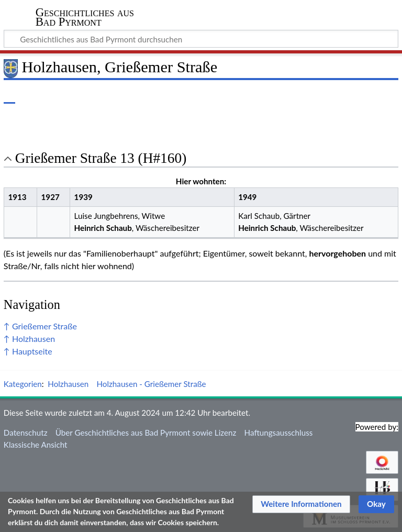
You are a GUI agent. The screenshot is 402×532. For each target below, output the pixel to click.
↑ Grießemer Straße (40, 326)
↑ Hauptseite (28, 351)
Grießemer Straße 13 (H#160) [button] (101, 158)
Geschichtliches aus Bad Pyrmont (85, 17)
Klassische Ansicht (36, 445)
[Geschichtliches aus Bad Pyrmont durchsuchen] (201, 39)
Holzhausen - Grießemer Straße (151, 384)
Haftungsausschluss (279, 433)
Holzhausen (68, 384)
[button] (301, 504)
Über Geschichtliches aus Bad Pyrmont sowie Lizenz (146, 433)
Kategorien (23, 384)
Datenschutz (26, 433)
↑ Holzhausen (29, 339)
